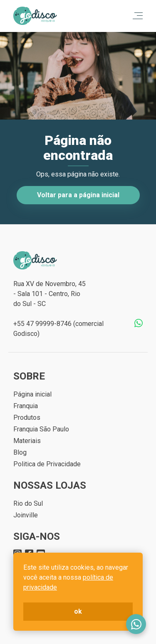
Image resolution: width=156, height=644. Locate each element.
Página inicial (32, 394)
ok (78, 611)
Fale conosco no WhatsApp (136, 624)
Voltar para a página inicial (78, 195)
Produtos (27, 417)
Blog (20, 452)
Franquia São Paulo (41, 429)
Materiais (27, 441)
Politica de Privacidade (47, 464)
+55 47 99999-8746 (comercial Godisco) (58, 329)
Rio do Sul (28, 503)
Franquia (26, 406)
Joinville (26, 515)
